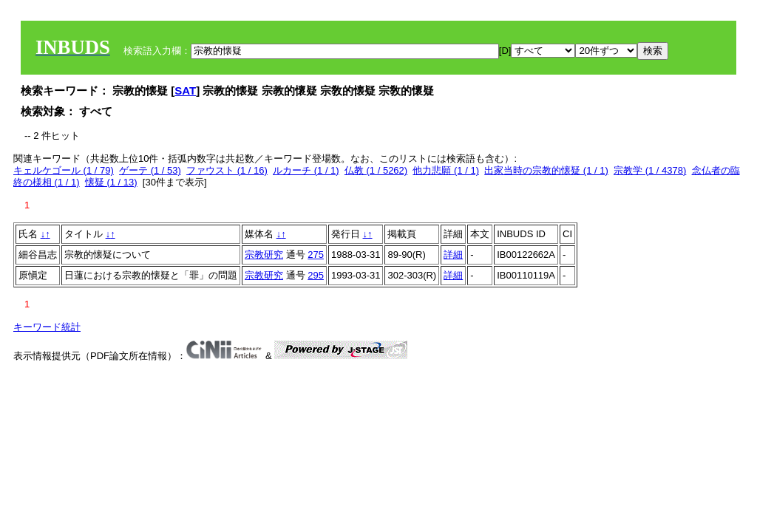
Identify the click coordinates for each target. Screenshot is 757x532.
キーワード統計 (47, 327)
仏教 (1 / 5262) (376, 170)
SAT (185, 91)
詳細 (453, 255)
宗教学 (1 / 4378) (650, 170)
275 (316, 255)
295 (316, 275)
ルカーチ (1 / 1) (306, 170)
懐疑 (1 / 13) (111, 182)
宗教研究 (264, 255)
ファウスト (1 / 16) (227, 170)
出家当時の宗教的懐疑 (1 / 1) (546, 170)
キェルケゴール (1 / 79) (64, 170)
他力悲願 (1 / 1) (446, 170)
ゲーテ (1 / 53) (150, 170)
